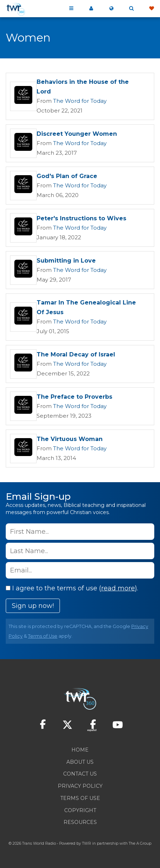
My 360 (91, 9)
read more (118, 588)
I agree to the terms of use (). (72, 588)
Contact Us (80, 774)
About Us (80, 762)
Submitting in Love (66, 261)
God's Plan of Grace (67, 176)
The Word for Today (80, 101)
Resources (80, 822)
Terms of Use (43, 636)
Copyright (80, 810)
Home (80, 750)
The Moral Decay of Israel (76, 354)
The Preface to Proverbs (74, 397)
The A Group (140, 843)
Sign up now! (33, 606)
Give (151, 9)
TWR (87, 843)
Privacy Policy (80, 786)
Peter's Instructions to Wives (81, 218)
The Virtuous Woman (70, 439)
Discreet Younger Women (77, 134)
